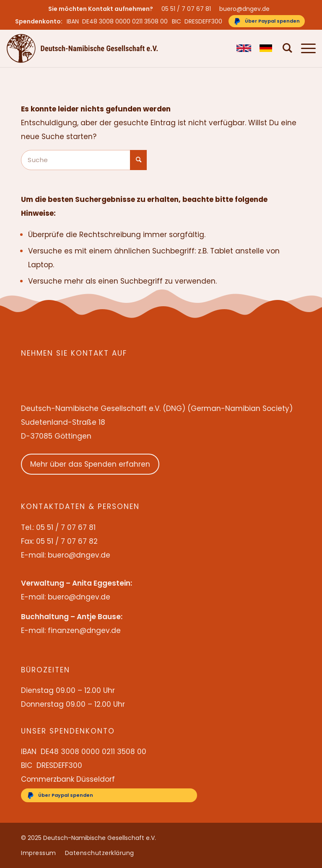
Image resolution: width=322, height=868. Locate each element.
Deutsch (263, 48)
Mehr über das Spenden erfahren (90, 464)
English (240, 48)
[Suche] (283, 48)
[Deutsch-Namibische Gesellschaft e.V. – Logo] (82, 48)
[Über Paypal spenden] (267, 21)
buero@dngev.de (244, 9)
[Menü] (304, 48)
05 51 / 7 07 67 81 (186, 9)
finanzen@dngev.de (84, 630)
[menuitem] (188, 9)
